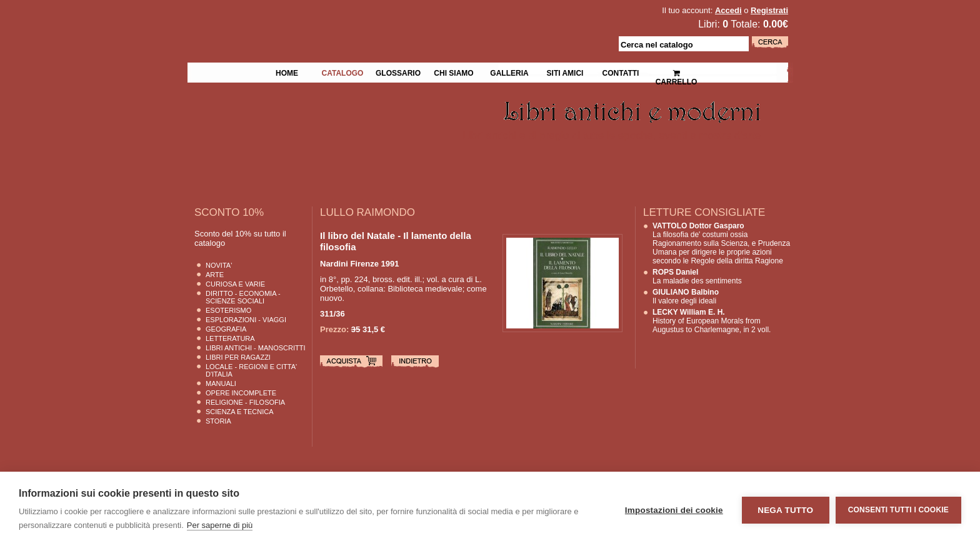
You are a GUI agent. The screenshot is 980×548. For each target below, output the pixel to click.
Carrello (677, 72)
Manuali (221, 383)
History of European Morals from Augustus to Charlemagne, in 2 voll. (712, 321)
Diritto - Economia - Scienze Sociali (243, 297)
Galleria (509, 72)
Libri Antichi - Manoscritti (256, 348)
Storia (218, 421)
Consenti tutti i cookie (898, 510)
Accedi (728, 10)
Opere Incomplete (241, 393)
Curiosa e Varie (235, 284)
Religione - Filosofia (245, 402)
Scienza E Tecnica (240, 412)
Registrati (769, 10)
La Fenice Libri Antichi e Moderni (296, 19)
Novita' (219, 265)
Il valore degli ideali (686, 297)
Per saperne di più (220, 525)
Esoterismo (228, 310)
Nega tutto (785, 510)
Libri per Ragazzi (238, 357)
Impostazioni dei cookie (674, 510)
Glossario (398, 72)
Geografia (226, 329)
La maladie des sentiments (697, 277)
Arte (215, 275)
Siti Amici (565, 72)
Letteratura (230, 338)
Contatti (621, 72)
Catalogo (343, 72)
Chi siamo (453, 72)
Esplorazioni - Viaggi (246, 320)
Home (287, 72)
